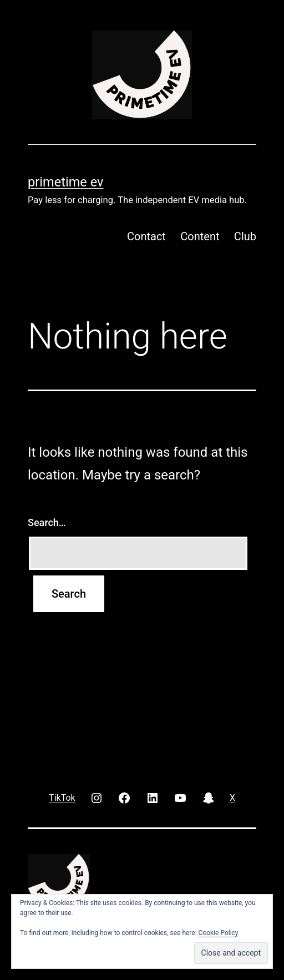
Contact (146, 236)
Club (245, 236)
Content (200, 236)
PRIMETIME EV (65, 182)
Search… (47, 522)
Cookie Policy (219, 933)
